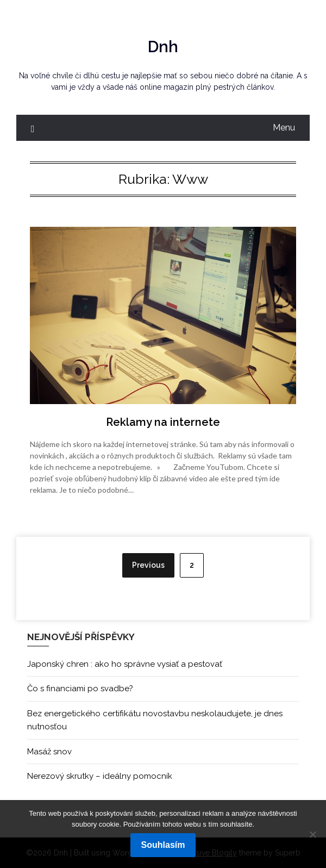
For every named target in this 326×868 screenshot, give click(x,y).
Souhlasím (163, 845)
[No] (312, 834)
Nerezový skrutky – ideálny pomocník (100, 776)
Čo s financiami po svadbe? (80, 689)
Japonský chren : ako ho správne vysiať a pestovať (125, 664)
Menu (284, 128)
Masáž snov (49, 752)
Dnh (163, 47)
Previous (148, 565)
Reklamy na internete (163, 422)
